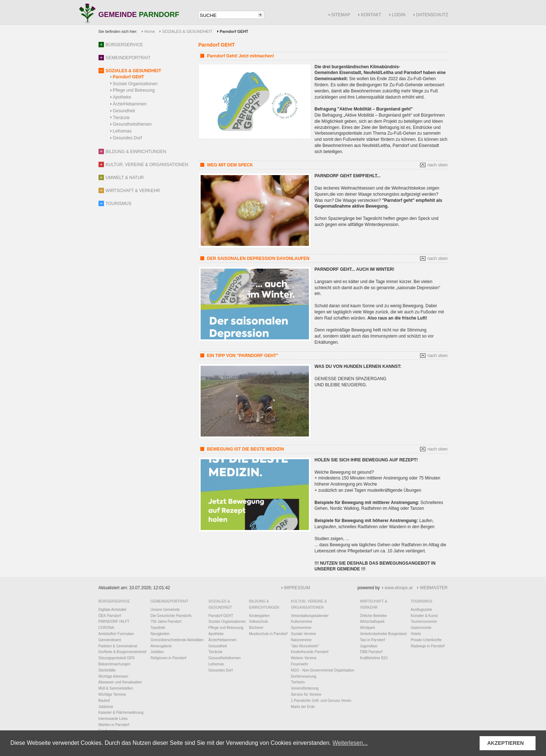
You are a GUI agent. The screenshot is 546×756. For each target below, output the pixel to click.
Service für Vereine (306, 694)
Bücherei (256, 628)
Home (150, 31)
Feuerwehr (300, 664)
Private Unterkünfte (426, 640)
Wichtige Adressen (113, 676)
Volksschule (259, 622)
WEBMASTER (434, 588)
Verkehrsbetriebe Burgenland (383, 634)
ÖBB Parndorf (371, 652)
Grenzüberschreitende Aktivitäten (177, 640)
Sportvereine (301, 628)
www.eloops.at (399, 588)
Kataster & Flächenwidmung (121, 712)
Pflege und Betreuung (134, 90)
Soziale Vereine (303, 634)
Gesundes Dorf (128, 138)
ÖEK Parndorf (110, 616)
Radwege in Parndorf (428, 646)
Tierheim (298, 682)
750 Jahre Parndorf (166, 622)
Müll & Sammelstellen (116, 688)
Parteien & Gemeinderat (118, 646)
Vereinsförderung (305, 688)
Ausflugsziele (421, 610)
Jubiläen (157, 652)
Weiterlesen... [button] (350, 743)
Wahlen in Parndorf (114, 725)
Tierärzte (121, 118)
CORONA (106, 628)
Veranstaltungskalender (310, 616)
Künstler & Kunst (424, 616)
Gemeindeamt (110, 640)
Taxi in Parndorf (372, 640)
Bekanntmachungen (115, 664)
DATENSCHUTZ (432, 15)
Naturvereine (301, 640)
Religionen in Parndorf (168, 658)
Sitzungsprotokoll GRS (117, 658)
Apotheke (122, 97)
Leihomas (122, 131)
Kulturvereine (302, 622)
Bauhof (104, 701)
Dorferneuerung (303, 676)
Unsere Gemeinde (165, 610)
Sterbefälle (107, 670)
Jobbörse (106, 707)
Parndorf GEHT (129, 77)
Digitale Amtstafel (112, 610)
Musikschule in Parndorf (268, 634)
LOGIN (399, 15)
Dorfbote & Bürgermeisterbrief (123, 652)
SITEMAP (341, 15)
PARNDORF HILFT (114, 622)
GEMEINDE (139, 15)
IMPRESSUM (297, 588)
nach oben (437, 165)
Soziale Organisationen (135, 84)
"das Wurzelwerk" (305, 646)
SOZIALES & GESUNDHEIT (187, 31)
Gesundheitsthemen (132, 124)
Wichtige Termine (112, 694)
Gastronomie (421, 628)
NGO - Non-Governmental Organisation (323, 670)
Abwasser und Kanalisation (120, 682)
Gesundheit (124, 111)
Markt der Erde (303, 707)
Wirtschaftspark (372, 622)
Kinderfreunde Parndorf (310, 652)
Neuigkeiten (160, 634)
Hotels (416, 634)
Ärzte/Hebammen (130, 104)
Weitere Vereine (304, 658)
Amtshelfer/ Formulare (116, 634)
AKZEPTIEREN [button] (506, 743)
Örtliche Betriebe (373, 616)
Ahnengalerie (161, 646)
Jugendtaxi (368, 646)
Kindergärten (259, 616)
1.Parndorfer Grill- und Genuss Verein (321, 701)
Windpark (367, 628)
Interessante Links (113, 719)
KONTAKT (371, 15)
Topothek (158, 628)
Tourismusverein (424, 622)
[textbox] (228, 15)
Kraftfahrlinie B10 (374, 658)
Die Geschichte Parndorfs (171, 616)
